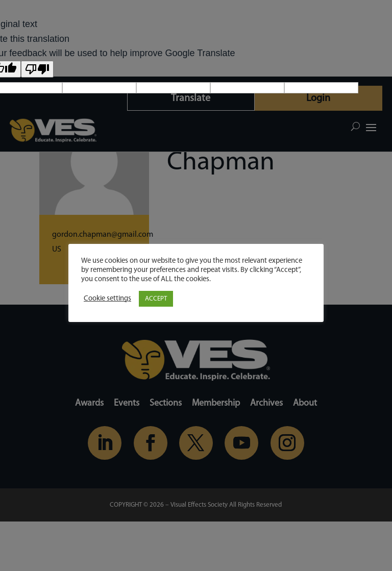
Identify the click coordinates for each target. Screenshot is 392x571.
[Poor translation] (37, 69)
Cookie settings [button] (107, 299)
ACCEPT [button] (156, 299)
